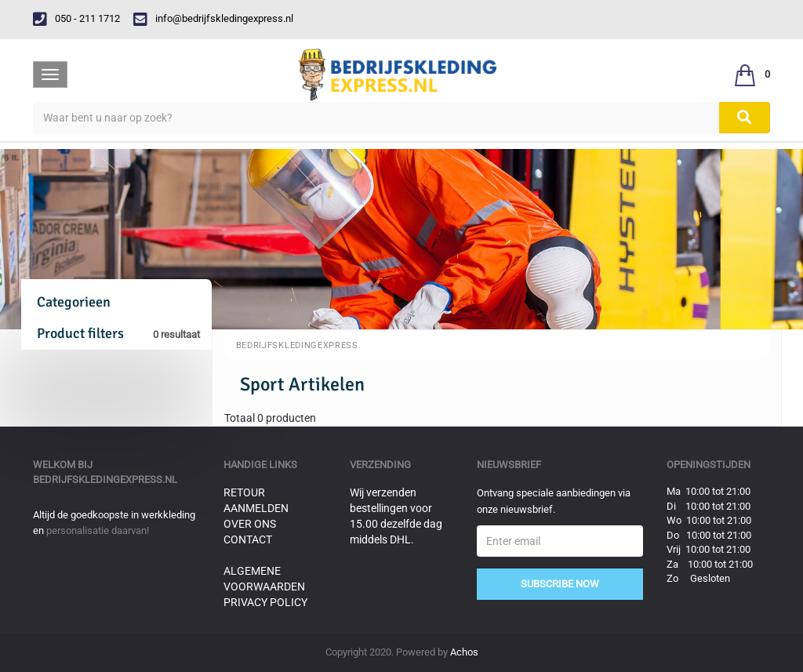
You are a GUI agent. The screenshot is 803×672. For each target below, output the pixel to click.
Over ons (250, 524)
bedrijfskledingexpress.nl (105, 479)
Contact (248, 539)
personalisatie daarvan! (98, 530)
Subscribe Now (560, 584)
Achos (464, 652)
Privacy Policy (265, 602)
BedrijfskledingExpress (297, 345)
